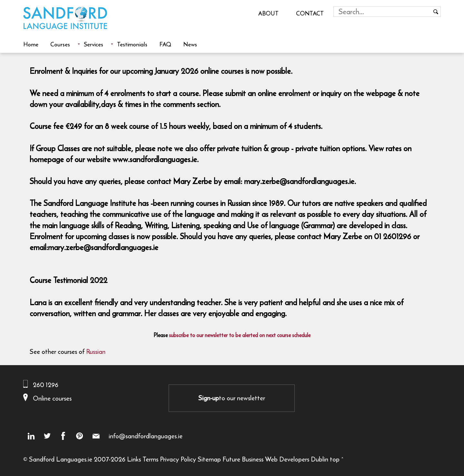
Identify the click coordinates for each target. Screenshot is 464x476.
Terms (150, 459)
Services (94, 44)
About (268, 13)
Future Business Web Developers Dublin (275, 459)
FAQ (165, 44)
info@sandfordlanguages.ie (146, 436)
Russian (96, 351)
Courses (60, 44)
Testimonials (132, 44)
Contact (310, 13)
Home (31, 44)
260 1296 (46, 385)
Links (134, 459)
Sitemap (209, 459)
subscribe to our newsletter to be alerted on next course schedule (240, 335)
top (335, 459)
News (190, 44)
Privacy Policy (178, 459)
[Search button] (436, 12)
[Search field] (382, 12)
